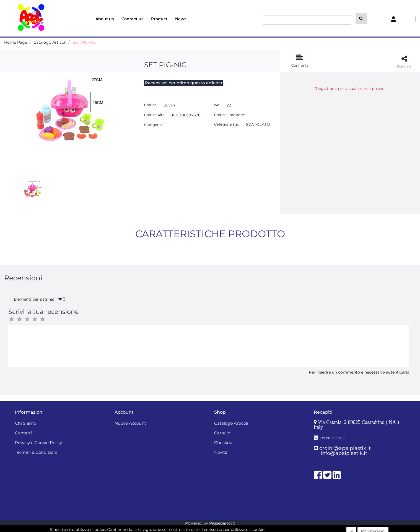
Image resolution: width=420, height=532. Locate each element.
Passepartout (222, 523)
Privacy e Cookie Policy (38, 443)
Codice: (151, 105)
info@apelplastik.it (344, 453)
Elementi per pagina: (34, 299)
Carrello (222, 433)
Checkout (224, 443)
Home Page (16, 42)
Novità (221, 452)
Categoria (153, 125)
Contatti (23, 433)
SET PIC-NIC (84, 42)
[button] (361, 19)
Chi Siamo (25, 423)
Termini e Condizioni (36, 452)
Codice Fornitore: (230, 115)
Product (159, 19)
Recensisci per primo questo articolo (184, 83)
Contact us (132, 19)
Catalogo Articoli (50, 42)
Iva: (217, 105)
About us (105, 19)
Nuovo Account (130, 423)
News (181, 19)
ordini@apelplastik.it (345, 448)
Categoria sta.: (227, 124)
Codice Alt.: (154, 115)
